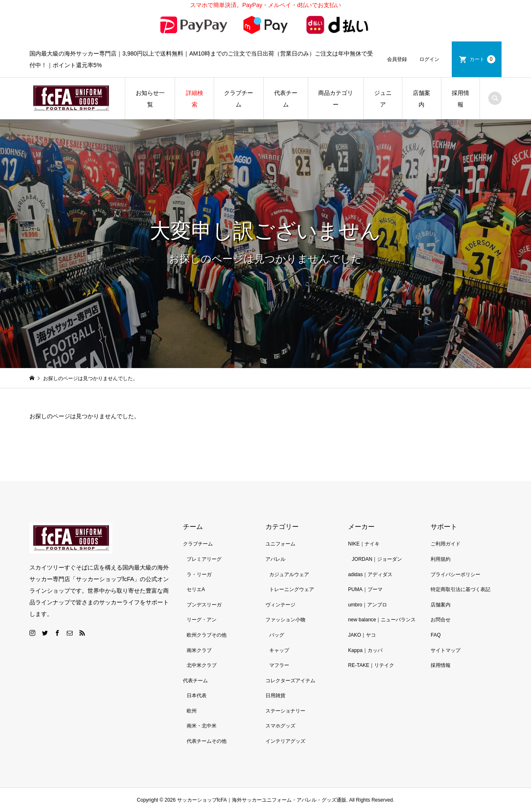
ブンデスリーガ (204, 605)
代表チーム (286, 99)
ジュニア (383, 99)
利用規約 (441, 559)
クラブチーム (239, 99)
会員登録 (397, 59)
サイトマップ (446, 650)
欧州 (192, 711)
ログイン (429, 59)
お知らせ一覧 (150, 99)
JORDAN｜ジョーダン (377, 559)
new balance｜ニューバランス (382, 620)
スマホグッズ (280, 726)
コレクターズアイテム (290, 681)
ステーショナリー (285, 711)
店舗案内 (421, 99)
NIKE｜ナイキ (364, 544)
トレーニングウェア (292, 589)
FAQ (436, 635)
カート (482, 59)
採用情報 (460, 99)
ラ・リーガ (199, 574)
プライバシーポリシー (455, 574)
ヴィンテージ (280, 605)
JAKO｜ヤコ (362, 635)
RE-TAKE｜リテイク (371, 665)
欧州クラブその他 (207, 635)
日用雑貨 (275, 696)
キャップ (279, 650)
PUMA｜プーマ (365, 589)
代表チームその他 (207, 741)
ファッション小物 (285, 620)
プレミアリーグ (204, 559)
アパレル (275, 559)
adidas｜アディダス (370, 574)
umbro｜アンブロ (368, 605)
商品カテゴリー (336, 99)
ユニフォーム (280, 544)
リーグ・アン (202, 620)
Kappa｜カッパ (365, 650)
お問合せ (441, 620)
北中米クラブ (202, 665)
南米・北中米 (202, 726)
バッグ (277, 635)
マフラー (279, 665)
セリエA (196, 589)
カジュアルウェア (289, 574)
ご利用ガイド (446, 544)
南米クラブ (199, 650)
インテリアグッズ (285, 741)
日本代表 (197, 696)
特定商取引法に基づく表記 (460, 589)
